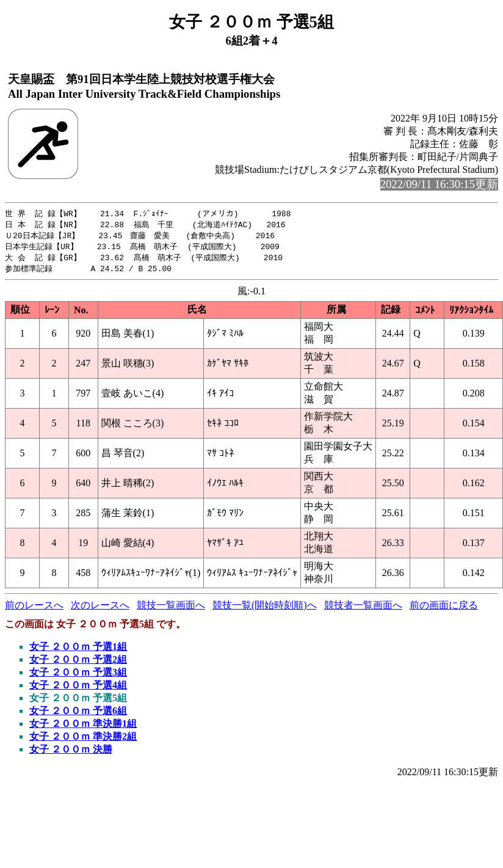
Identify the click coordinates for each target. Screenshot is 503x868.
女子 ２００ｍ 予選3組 (78, 676)
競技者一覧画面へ (363, 609)
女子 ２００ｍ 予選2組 (78, 663)
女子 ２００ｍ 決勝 (71, 753)
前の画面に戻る (444, 609)
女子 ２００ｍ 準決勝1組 (83, 727)
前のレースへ (34, 609)
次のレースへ (100, 609)
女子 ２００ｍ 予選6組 (78, 714)
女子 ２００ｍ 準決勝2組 (83, 740)
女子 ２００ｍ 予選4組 (78, 689)
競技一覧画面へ (171, 609)
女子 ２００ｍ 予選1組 (78, 650)
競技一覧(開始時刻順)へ (265, 609)
